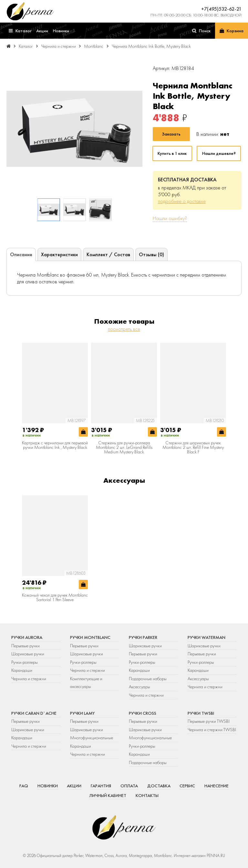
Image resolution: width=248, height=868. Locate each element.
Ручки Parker (143, 637)
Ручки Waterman (207, 637)
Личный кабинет (108, 795)
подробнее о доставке (182, 201)
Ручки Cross (143, 713)
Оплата (129, 786)
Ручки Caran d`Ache (34, 713)
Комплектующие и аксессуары (86, 682)
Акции (74, 786)
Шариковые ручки (28, 654)
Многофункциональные (92, 738)
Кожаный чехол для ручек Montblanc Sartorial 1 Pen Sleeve (55, 597)
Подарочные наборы (148, 679)
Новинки (48, 786)
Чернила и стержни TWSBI (212, 730)
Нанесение (217, 786)
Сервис (187, 786)
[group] (74, 129)
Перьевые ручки (26, 646)
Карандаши (22, 670)
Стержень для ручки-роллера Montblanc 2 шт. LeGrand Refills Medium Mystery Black (124, 447)
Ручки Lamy (82, 713)
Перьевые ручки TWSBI (209, 721)
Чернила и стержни (29, 679)
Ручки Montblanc (90, 637)
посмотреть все (124, 329)
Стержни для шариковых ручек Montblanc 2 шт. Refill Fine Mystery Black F (193, 447)
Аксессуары (139, 687)
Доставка (159, 786)
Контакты (147, 795)
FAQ (24, 786)
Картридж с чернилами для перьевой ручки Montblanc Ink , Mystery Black (55, 445)
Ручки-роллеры (25, 662)
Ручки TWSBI (201, 713)
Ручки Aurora (27, 637)
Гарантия (101, 786)
